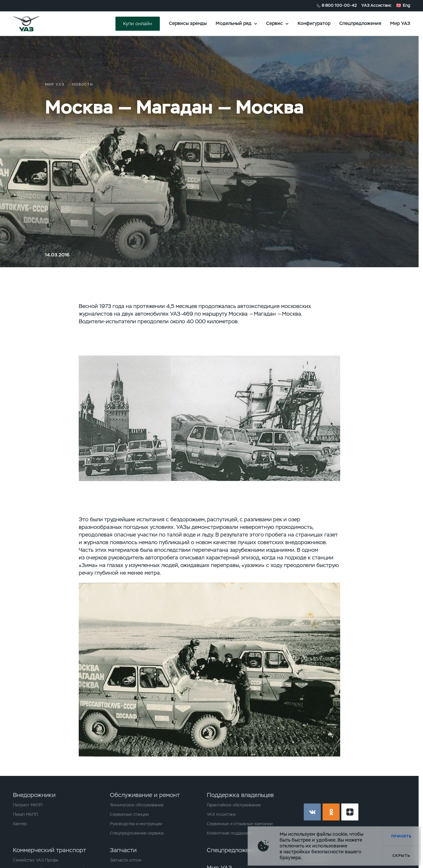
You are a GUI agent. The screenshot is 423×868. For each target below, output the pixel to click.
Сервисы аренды (188, 23)
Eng (406, 5)
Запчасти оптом (126, 860)
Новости (83, 84)
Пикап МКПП (25, 814)
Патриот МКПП (28, 805)
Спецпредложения (360, 23)
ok (331, 812)
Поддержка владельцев (240, 795)
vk (312, 812)
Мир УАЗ (400, 23)
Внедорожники (34, 795)
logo (33, 23)
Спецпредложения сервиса (137, 833)
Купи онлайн (137, 23)
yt (350, 812)
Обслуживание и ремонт (145, 795)
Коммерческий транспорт (49, 850)
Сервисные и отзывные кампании (240, 824)
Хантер (20, 824)
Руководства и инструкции (136, 824)
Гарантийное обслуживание (234, 805)
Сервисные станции (129, 814)
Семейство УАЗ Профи (36, 860)
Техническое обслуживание (137, 805)
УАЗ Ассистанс (376, 5)
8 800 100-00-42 (339, 5)
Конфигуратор (314, 23)
